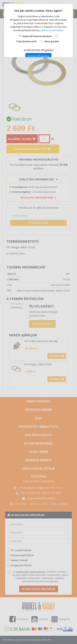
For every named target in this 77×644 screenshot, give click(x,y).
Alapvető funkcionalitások (37, 36)
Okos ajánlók (52, 41)
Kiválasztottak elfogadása (38, 50)
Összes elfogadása (38, 56)
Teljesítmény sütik (26, 41)
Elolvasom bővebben (52, 30)
